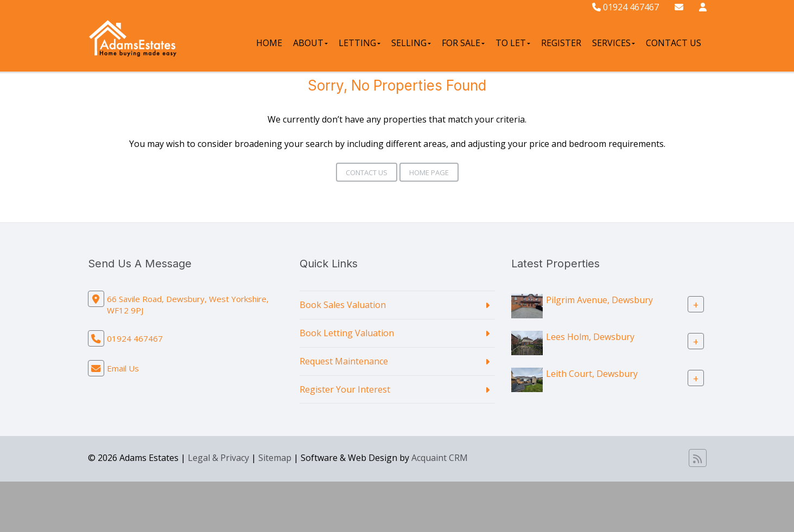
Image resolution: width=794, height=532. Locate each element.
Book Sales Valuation (343, 305)
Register (561, 43)
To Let (513, 43)
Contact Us (674, 43)
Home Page (429, 172)
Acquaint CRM (440, 458)
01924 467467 (625, 7)
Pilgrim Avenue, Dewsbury (599, 300)
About (310, 43)
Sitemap (275, 458)
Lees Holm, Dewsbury (590, 337)
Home (269, 43)
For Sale (463, 43)
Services (614, 43)
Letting (360, 43)
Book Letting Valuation (347, 333)
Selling (411, 43)
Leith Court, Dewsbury (592, 374)
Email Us (123, 368)
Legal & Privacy (218, 458)
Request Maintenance (344, 361)
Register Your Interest (345, 389)
